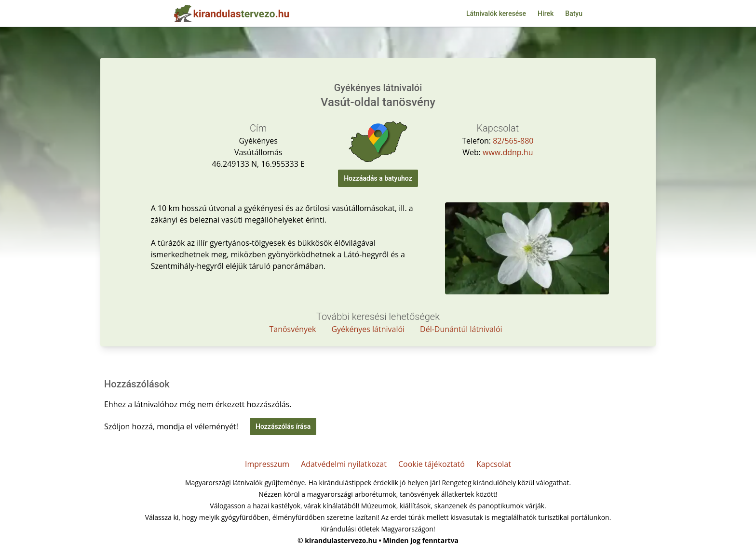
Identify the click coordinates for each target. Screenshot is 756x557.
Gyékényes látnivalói (368, 329)
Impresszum (267, 464)
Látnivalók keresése (496, 13)
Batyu (574, 13)
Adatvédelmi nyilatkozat (344, 464)
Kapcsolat (494, 464)
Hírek (546, 13)
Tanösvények (292, 329)
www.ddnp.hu (508, 152)
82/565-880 (513, 141)
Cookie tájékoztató (432, 464)
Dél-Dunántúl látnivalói (461, 329)
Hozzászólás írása (283, 426)
